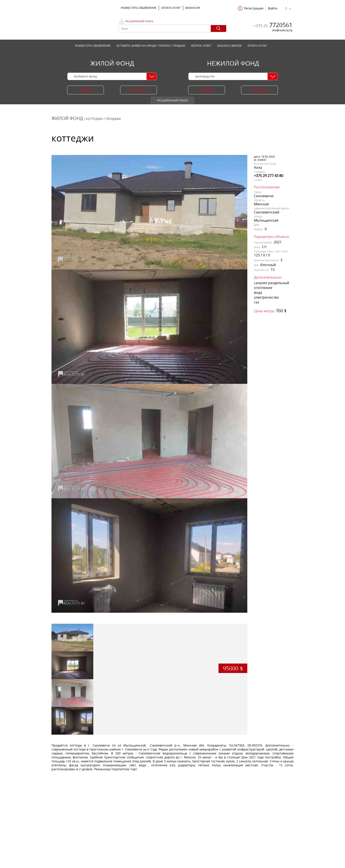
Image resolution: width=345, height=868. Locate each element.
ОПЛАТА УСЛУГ (171, 8)
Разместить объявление (139, 8)
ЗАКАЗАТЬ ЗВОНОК (229, 46)
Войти (273, 8)
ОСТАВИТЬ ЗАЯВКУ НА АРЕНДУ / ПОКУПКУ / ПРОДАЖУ (151, 46)
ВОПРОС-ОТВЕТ (201, 46)
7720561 (273, 25)
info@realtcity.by (282, 30)
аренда (86, 90)
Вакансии (193, 8)
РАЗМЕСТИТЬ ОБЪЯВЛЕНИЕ (93, 46)
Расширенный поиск (139, 21)
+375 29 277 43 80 (269, 176)
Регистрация (254, 8)
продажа (139, 90)
